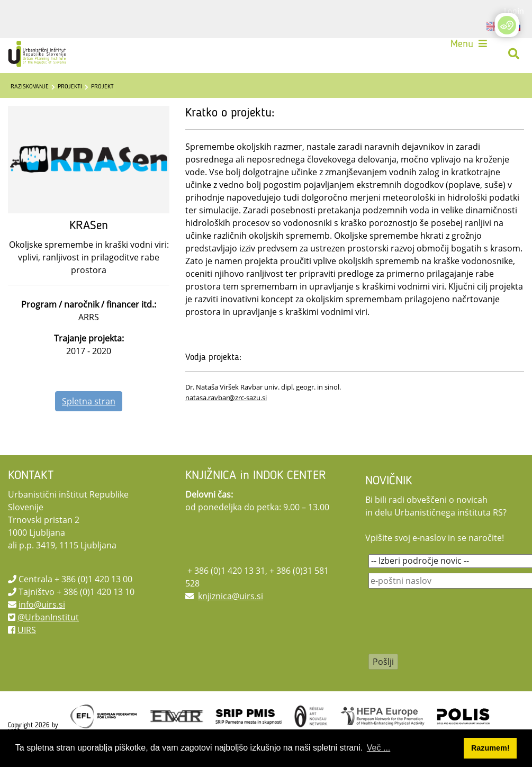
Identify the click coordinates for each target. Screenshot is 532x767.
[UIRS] (38, 54)
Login (514, 11)
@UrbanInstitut (48, 617)
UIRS (27, 630)
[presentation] (449, 628)
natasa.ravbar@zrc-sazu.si (226, 398)
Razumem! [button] (490, 748)
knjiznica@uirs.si (231, 596)
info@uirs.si (42, 604)
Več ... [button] (378, 748)
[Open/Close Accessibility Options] (507, 25)
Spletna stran (89, 401)
